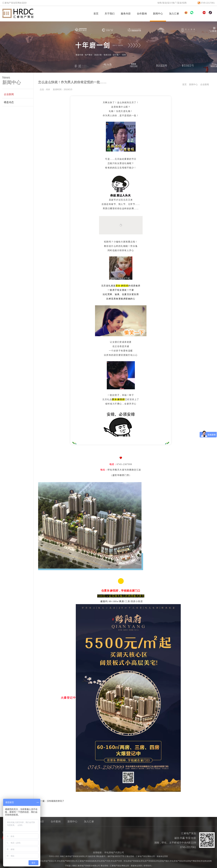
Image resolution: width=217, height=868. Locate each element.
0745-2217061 (206, 3)
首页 (96, 14)
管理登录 (147, 866)
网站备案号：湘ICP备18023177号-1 (111, 856)
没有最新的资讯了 (55, 801)
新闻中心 (159, 14)
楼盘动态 (9, 102)
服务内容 (127, 14)
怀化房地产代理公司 (114, 852)
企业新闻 (205, 84)
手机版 (68, 866)
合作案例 (143, 14)
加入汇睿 (175, 14)
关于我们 (111, 14)
